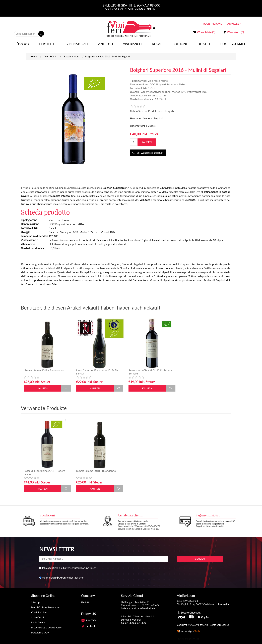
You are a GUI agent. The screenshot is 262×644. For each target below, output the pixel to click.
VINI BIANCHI (133, 46)
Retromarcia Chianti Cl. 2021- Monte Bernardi (150, 368)
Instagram (88, 617)
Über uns (23, 46)
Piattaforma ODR (40, 629)
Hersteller (48, 46)
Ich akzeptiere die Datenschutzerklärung (66, 564)
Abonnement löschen (72, 574)
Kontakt (85, 599)
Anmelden (234, 24)
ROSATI (157, 46)
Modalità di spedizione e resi (46, 604)
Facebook (88, 623)
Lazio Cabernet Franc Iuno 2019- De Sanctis (97, 368)
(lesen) (93, 564)
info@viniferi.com (147, 605)
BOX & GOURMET (233, 46)
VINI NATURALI (77, 46)
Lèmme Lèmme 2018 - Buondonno (44, 367)
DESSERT (204, 46)
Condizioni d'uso (40, 609)
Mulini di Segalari (153, 115)
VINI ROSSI (105, 46)
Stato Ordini (38, 614)
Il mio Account (39, 619)
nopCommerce (193, 635)
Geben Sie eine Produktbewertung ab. (152, 108)
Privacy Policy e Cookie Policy (46, 624)
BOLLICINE (180, 46)
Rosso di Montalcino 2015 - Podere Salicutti (44, 469)
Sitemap (35, 599)
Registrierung (213, 24)
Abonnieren (49, 574)
